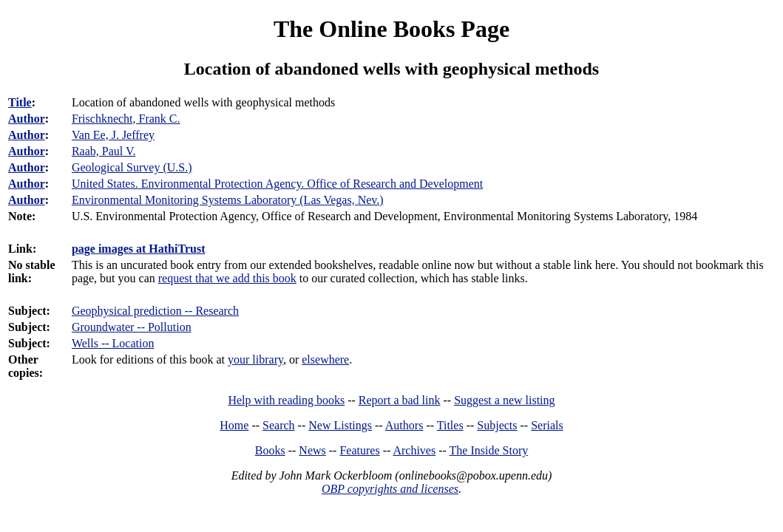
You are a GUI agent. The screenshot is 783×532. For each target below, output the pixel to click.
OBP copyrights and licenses (390, 489)
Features (359, 450)
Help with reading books (286, 400)
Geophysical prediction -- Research (155, 311)
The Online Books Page (391, 29)
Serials (547, 425)
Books (270, 450)
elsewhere (325, 359)
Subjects (497, 425)
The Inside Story (489, 450)
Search (279, 425)
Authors (404, 425)
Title (20, 102)
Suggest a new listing (504, 400)
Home (234, 425)
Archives (414, 450)
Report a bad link (400, 400)
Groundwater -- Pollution (132, 327)
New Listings (340, 425)
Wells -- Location (113, 343)
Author (27, 119)
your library (255, 359)
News (312, 450)
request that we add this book (227, 278)
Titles (450, 425)
